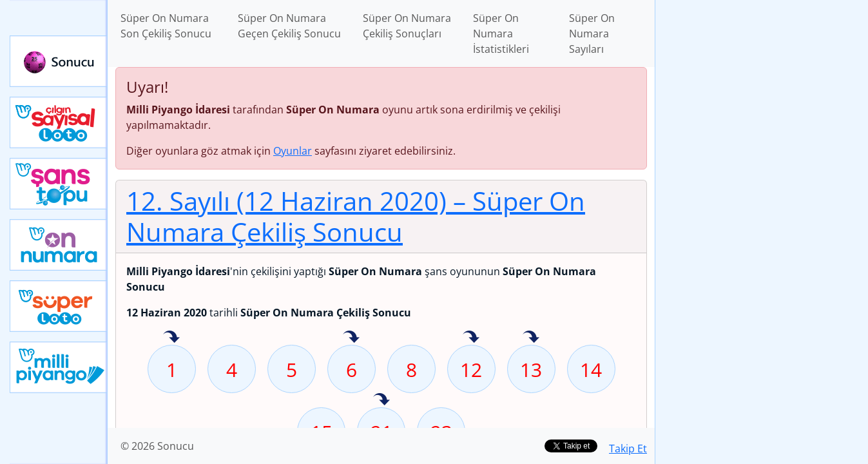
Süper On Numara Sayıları (592, 34)
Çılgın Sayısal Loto (59, 122)
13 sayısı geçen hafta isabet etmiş (531, 338)
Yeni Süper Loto (59, 306)
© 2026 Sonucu (157, 446)
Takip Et (628, 449)
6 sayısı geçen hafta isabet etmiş (351, 338)
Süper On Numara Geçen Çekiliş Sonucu (289, 26)
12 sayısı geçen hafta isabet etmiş (471, 338)
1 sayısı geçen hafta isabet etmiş (171, 338)
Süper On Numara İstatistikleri (501, 34)
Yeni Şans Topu (59, 184)
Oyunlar (293, 151)
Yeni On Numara (59, 245)
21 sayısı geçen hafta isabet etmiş (381, 400)
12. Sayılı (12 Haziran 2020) (356, 216)
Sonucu (59, 61)
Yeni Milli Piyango (59, 367)
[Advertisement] (762, 204)
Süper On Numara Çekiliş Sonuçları (407, 26)
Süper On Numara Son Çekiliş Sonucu (166, 26)
